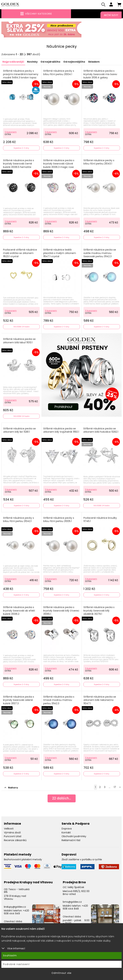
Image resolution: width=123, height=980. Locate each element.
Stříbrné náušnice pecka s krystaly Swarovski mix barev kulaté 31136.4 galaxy (100, 75)
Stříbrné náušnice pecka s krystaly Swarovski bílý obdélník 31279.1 (99, 611)
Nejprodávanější (13, 62)
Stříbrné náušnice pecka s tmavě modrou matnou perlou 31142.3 (59, 700)
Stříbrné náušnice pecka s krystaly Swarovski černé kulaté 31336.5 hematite (19, 164)
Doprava (67, 829)
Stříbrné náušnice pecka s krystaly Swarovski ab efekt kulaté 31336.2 (19, 611)
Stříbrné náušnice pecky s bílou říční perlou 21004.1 (59, 73)
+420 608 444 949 (17, 912)
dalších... (61, 799)
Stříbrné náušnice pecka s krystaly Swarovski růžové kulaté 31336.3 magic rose (59, 164)
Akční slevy (111, 15)
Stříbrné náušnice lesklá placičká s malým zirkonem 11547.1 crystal (60, 253)
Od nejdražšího (50, 62)
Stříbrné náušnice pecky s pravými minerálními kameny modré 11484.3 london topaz (21, 75)
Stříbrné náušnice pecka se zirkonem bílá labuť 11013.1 (19, 341)
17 (115, 787)
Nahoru (11, 788)
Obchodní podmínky (74, 837)
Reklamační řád (71, 841)
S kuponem (11, 132)
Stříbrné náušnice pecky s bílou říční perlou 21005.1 (59, 520)
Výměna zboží (12, 833)
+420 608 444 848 (75, 908)
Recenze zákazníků (15, 841)
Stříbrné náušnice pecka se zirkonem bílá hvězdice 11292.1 (101, 430)
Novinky (32, 62)
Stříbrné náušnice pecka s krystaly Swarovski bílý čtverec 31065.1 (61, 611)
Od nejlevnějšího (74, 62)
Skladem (94, 62)
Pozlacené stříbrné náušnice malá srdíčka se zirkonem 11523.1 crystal (20, 253)
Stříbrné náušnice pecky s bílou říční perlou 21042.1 (18, 520)
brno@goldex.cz (72, 902)
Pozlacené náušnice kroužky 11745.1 (100, 520)
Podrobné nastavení (16, 964)
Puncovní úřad (13, 837)
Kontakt (66, 833)
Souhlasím (10, 955)
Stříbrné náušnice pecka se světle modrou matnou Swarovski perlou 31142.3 (100, 253)
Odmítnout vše (61, 973)
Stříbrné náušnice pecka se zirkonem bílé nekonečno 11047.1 (100, 700)
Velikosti (9, 829)
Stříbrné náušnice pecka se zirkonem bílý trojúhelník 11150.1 (61, 430)
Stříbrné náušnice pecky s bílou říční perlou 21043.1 (99, 162)
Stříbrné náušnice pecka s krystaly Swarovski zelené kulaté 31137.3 (19, 700)
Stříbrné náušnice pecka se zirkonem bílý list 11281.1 (20, 430)
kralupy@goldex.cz (15, 907)
